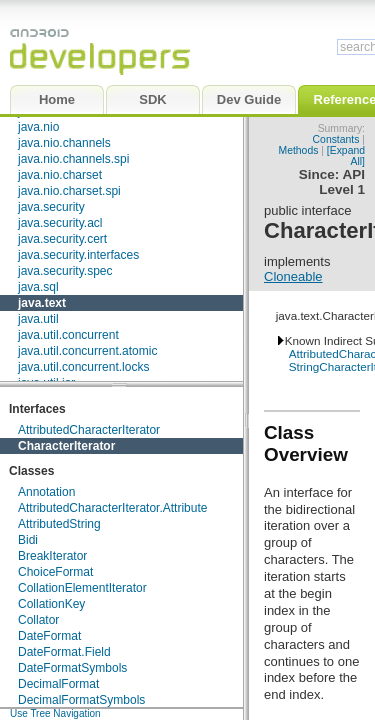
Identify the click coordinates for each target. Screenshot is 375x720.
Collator (38, 620)
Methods (299, 150)
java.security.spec (65, 271)
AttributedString (59, 524)
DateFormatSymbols (72, 668)
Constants (336, 139)
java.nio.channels (64, 143)
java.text (42, 303)
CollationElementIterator (82, 588)
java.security (51, 207)
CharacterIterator (66, 446)
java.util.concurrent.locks (83, 367)
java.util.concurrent (68, 335)
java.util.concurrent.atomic (87, 351)
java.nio (38, 127)
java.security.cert (62, 239)
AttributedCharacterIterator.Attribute (112, 508)
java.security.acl (60, 223)
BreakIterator (52, 556)
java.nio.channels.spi (73, 159)
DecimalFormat (58, 684)
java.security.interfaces (78, 255)
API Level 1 (342, 182)
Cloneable (293, 276)
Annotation (46, 492)
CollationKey (51, 604)
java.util (38, 319)
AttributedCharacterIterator (89, 430)
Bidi (28, 540)
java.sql (38, 287)
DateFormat (49, 636)
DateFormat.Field (64, 652)
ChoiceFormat (55, 572)
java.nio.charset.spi (69, 191)
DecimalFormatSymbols (81, 700)
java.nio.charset (60, 175)
